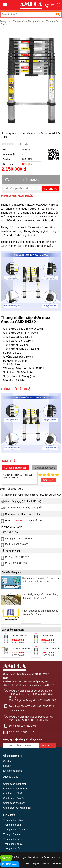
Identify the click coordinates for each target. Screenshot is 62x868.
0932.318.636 (14, 545)
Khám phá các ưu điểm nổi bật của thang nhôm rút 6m (40, 613)
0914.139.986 (16, 539)
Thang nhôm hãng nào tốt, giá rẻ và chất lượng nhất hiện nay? (40, 580)
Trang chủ (5, 21)
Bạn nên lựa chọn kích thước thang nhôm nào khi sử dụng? (40, 596)
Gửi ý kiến (49, 480)
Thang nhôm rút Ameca (15, 820)
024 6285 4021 (29, 706)
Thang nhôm (20, 21)
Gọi (6, 858)
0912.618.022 (15, 558)
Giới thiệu (8, 761)
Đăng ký (47, 745)
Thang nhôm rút (36, 21)
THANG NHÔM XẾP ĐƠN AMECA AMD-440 (51, 636)
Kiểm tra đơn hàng (13, 771)
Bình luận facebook (45, 468)
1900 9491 (19, 521)
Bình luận (23, 144)
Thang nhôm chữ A (13, 844)
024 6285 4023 (46, 706)
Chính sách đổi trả (13, 793)
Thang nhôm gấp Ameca (16, 830)
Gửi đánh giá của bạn (15, 468)
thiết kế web (34, 857)
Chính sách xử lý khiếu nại (17, 808)
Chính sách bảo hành (14, 803)
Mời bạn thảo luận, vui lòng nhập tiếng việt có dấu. (20, 478)
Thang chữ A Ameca (14, 834)
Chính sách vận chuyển (15, 789)
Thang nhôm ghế (12, 825)
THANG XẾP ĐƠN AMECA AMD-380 (51, 649)
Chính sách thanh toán (15, 784)
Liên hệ (7, 766)
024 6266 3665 (17, 711)
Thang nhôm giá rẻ (13, 839)
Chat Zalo (9, 864)
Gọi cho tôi (51, 189)
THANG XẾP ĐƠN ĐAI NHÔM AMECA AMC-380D (21, 649)
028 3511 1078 (29, 726)
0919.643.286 (14, 564)
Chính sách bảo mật (14, 798)
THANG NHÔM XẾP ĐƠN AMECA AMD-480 (21, 636)
